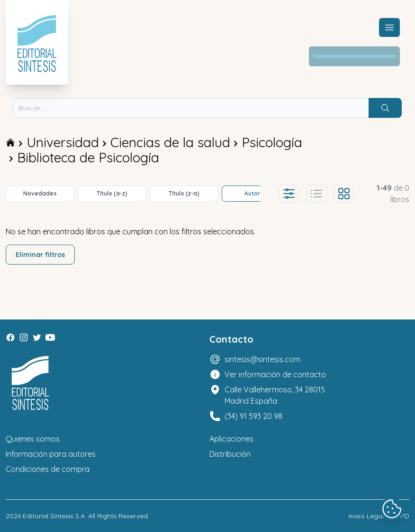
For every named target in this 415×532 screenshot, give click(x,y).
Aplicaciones (231, 439)
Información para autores (51, 454)
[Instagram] (24, 337)
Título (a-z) (112, 193)
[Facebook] (10, 337)
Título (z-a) (184, 193)
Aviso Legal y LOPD (379, 516)
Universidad (63, 142)
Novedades (40, 193)
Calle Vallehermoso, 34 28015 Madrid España (275, 395)
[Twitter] (37, 337)
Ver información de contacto (275, 374)
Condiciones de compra (48, 469)
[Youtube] (50, 337)
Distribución (230, 454)
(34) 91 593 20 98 (253, 416)
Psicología (272, 142)
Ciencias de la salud (170, 142)
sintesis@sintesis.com (262, 359)
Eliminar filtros (40, 255)
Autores (256, 193)
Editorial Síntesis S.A (54, 516)
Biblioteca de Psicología (88, 157)
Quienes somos (33, 439)
